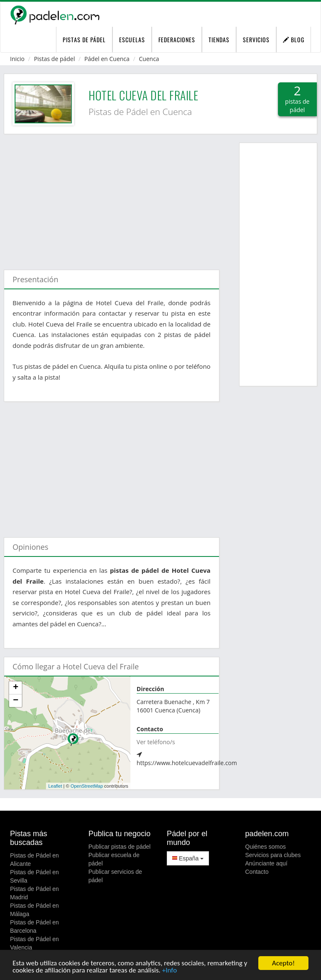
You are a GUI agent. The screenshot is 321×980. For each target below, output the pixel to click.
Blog (294, 40)
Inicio (17, 59)
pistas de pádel (84, 40)
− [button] (16, 701)
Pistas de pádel (54, 59)
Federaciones (177, 40)
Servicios (256, 40)
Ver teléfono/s (156, 742)
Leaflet (55, 786)
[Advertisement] (112, 198)
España (188, 858)
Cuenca (149, 59)
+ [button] (16, 688)
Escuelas (132, 40)
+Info (169, 971)
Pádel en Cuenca (107, 59)
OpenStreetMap (87, 786)
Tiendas (219, 40)
